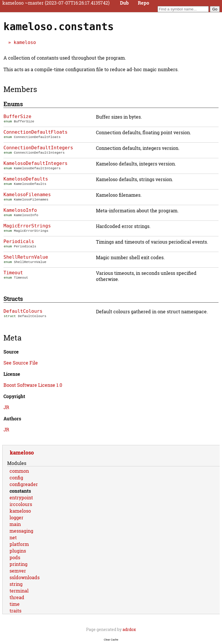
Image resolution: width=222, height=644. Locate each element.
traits (15, 611)
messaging (21, 531)
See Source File (21, 363)
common (19, 471)
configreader (24, 484)
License (12, 374)
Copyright (14, 396)
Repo (144, 3)
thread (17, 597)
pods (15, 557)
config (16, 478)
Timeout (13, 273)
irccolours (21, 504)
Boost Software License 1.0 (33, 385)
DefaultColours (23, 311)
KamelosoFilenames (27, 195)
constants (20, 491)
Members (20, 89)
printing (18, 564)
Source (11, 352)
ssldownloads (25, 577)
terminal (19, 591)
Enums (13, 104)
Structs (13, 299)
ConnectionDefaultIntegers (38, 148)
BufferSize (17, 116)
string (16, 584)
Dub (124, 3)
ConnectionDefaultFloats (36, 132)
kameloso (25, 42)
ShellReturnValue (26, 257)
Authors (12, 418)
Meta (12, 338)
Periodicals (19, 241)
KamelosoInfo (20, 210)
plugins (18, 551)
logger (16, 517)
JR (6, 407)
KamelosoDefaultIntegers (36, 163)
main (15, 524)
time (15, 604)
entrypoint (21, 497)
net (13, 537)
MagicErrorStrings (27, 226)
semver (18, 571)
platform (19, 544)
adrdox (129, 629)
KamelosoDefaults (26, 179)
